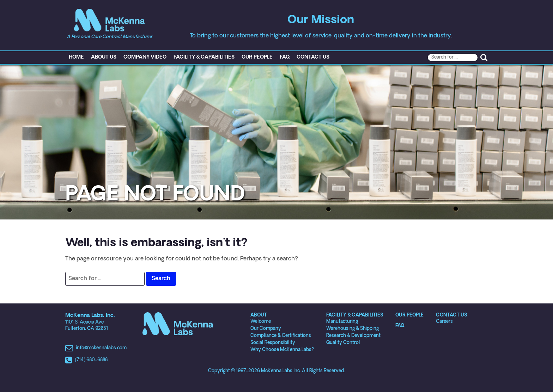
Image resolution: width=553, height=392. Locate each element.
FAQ (285, 57)
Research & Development (353, 336)
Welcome (261, 322)
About (259, 315)
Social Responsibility (273, 343)
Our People (257, 57)
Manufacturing (342, 322)
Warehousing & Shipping (353, 329)
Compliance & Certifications (281, 336)
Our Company (266, 329)
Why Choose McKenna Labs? (282, 350)
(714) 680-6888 (91, 360)
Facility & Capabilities (204, 57)
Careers (444, 322)
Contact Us (313, 57)
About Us (104, 57)
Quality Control (343, 343)
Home (76, 57)
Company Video (145, 57)
